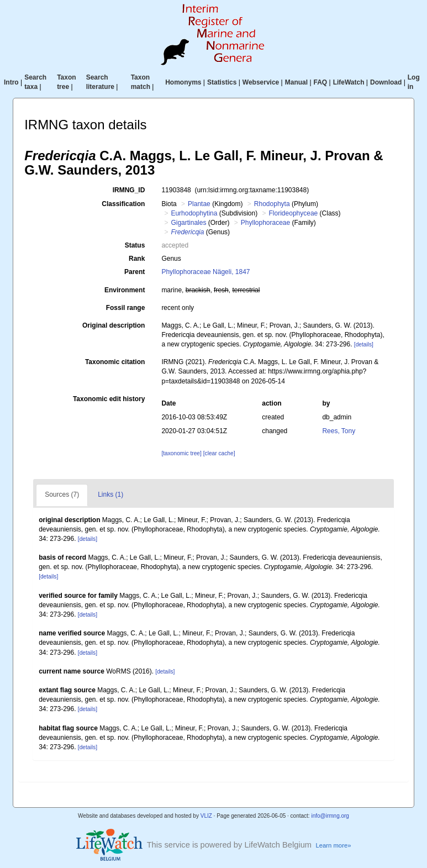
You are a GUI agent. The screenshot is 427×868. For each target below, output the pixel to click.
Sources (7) (62, 495)
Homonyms (183, 82)
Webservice (261, 82)
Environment (125, 290)
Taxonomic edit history (109, 399)
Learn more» (334, 845)
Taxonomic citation (115, 362)
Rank (137, 259)
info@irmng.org (330, 816)
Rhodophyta (272, 204)
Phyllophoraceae (265, 223)
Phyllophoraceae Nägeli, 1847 (205, 272)
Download (386, 82)
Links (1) (110, 495)
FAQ (321, 82)
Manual (296, 82)
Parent (135, 272)
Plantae (199, 204)
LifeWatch (349, 82)
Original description (114, 325)
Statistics (222, 82)
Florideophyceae (294, 213)
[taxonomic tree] (181, 453)
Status (135, 245)
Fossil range (126, 308)
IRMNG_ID (129, 190)
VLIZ (206, 816)
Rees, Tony (339, 431)
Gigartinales (188, 223)
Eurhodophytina (194, 213)
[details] (364, 344)
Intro (11, 82)
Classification (123, 204)
